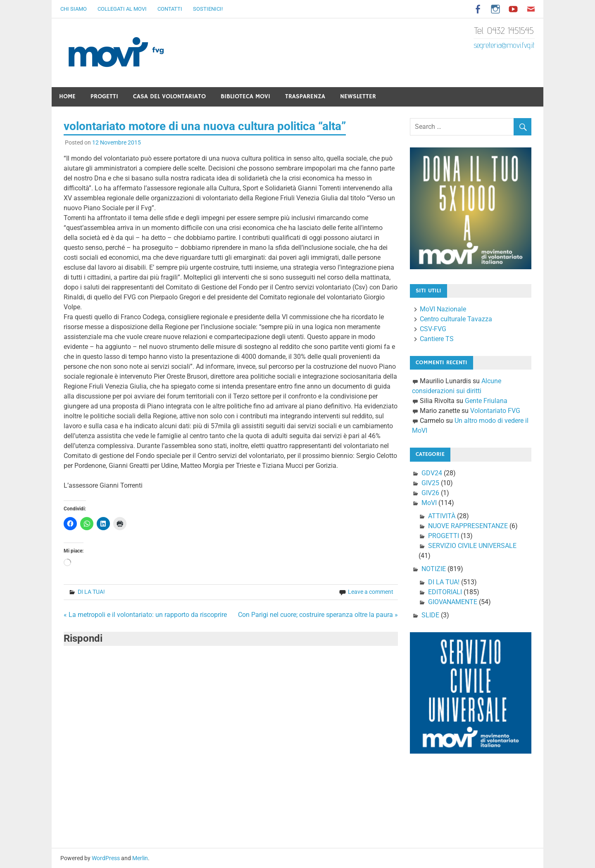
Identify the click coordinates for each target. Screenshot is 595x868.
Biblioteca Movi (245, 96)
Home (67, 96)
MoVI (429, 503)
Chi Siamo (74, 9)
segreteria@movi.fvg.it (504, 45)
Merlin (140, 858)
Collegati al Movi (122, 9)
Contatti (170, 9)
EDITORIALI (445, 592)
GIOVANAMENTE (453, 602)
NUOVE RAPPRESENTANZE (468, 526)
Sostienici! (208, 9)
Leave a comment (371, 592)
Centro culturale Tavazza (456, 319)
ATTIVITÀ (442, 516)
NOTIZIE (434, 569)
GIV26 (430, 493)
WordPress (106, 858)
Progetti (104, 96)
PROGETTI (444, 536)
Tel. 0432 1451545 (504, 30)
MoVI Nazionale (443, 309)
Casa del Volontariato (169, 96)
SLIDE (430, 615)
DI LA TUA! (91, 592)
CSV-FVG (433, 329)
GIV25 (430, 483)
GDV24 (432, 473)
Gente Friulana (486, 401)
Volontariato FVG (495, 411)
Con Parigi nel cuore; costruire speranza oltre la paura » (318, 615)
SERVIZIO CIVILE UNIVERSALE (472, 546)
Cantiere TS (437, 339)
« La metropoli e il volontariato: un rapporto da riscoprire (145, 615)
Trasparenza (305, 96)
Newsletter (358, 96)
